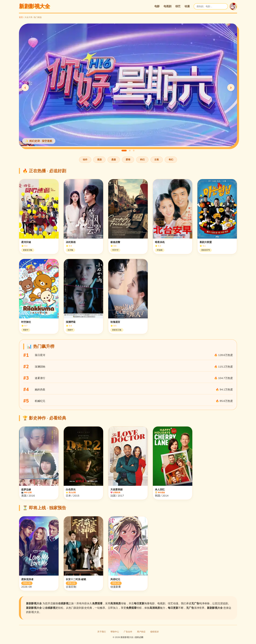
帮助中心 (115, 632)
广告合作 (128, 632)
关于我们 (102, 632)
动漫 (187, 6)
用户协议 (141, 632)
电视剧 (168, 6)
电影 (157, 6)
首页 (21, 17)
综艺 (178, 6)
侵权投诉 (154, 632)
